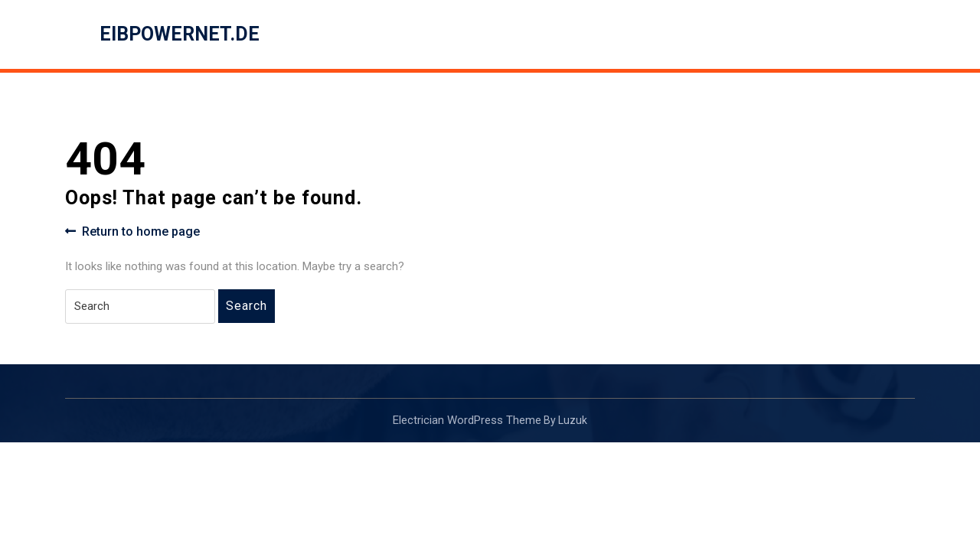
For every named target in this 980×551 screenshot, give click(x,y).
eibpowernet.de (180, 34)
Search (247, 306)
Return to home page (132, 232)
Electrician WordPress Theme (467, 420)
